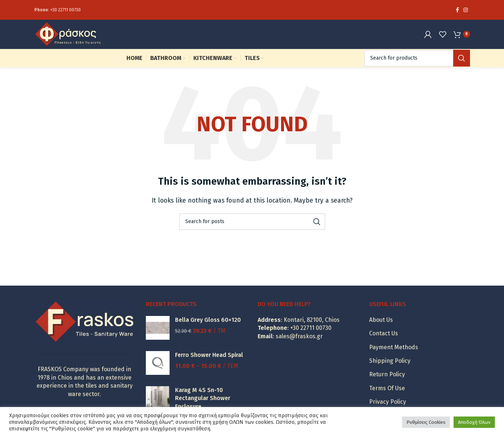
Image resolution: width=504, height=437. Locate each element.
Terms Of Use (387, 400)
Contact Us (384, 345)
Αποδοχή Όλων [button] (474, 422)
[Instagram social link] (466, 11)
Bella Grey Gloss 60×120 (208, 331)
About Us (381, 331)
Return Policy (387, 386)
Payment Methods (394, 359)
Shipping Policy (390, 372)
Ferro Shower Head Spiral (209, 366)
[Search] (417, 69)
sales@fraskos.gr (299, 348)
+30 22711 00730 (65, 11)
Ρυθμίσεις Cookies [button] (426, 422)
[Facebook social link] (457, 11)
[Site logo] (80, 40)
